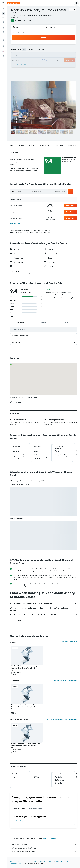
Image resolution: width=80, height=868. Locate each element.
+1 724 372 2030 (17, 18)
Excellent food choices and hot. (59, 295)
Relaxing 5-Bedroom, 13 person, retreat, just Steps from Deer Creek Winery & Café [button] (25, 667)
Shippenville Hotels (15, 864)
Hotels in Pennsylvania (62, 862)
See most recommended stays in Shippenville (62, 719)
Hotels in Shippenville (21, 821)
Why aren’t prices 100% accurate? (44, 852)
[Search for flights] (3, 9)
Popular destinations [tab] (36, 809)
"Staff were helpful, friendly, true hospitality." (60, 299)
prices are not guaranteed (50, 838)
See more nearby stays (69, 642)
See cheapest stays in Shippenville (65, 680)
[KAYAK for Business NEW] (3, 40)
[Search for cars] (3, 18)
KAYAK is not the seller (44, 844)
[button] (3, 3)
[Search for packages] (3, 22)
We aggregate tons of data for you (44, 848)
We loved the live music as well (58, 292)
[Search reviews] (45, 330)
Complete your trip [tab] (19, 809)
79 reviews (27, 20)
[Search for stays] (3, 13)
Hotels (20, 862)
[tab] (21, 322)
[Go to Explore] (3, 32)
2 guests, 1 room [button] (18, 32)
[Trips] (3, 46)
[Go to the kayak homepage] (14, 3)
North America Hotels (30, 862)
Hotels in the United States (46, 862)
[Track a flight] (3, 36)
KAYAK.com (13, 862)
